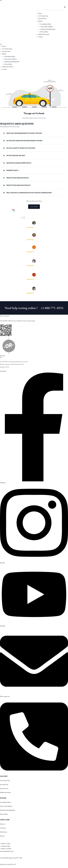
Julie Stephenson (34, 250)
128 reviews (43, 218)
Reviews (2, 836)
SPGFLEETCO (34, 238)
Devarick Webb (34, 292)
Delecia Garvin (34, 264)
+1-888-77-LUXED (6, 849)
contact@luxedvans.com (7, 851)
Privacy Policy (44, 32)
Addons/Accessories (44, 34)
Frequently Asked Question (48, 29)
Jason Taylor (34, 278)
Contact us (3, 828)
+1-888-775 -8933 (52, 308)
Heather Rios (34, 226)
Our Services (3, 832)
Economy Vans (4, 784)
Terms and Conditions (47, 27)
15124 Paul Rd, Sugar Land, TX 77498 (11, 858)
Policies (40, 21)
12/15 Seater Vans (43, 16)
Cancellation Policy (46, 24)
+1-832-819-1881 (5, 846)
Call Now (34, 207)
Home (40, 13)
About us (3, 824)
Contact (41, 37)
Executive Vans (42, 18)
